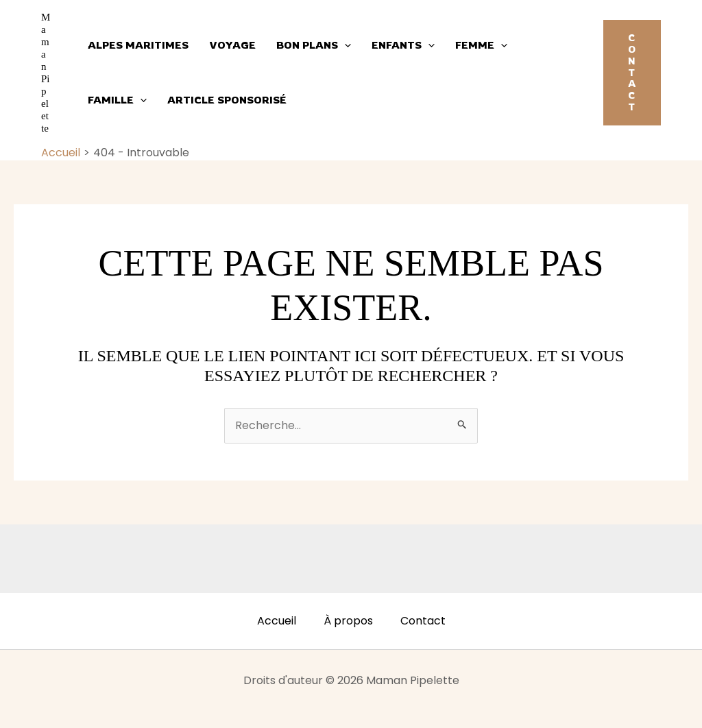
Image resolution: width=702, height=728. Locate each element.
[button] (632, 73)
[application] (344, 45)
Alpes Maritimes (138, 45)
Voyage (232, 45)
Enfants (403, 45)
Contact (423, 621)
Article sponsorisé (227, 100)
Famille (117, 100)
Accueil (277, 621)
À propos (348, 621)
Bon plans (314, 45)
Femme (481, 45)
